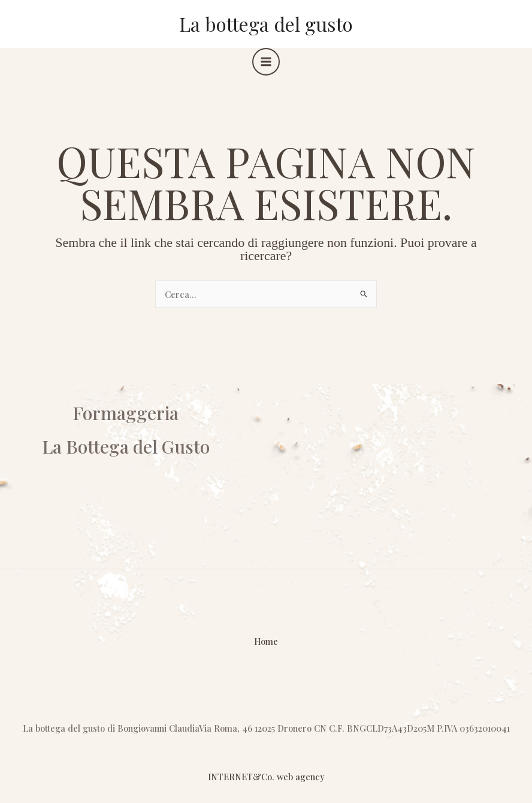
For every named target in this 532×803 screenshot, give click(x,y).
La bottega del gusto (266, 24)
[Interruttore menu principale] (266, 62)
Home (266, 641)
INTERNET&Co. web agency (266, 777)
